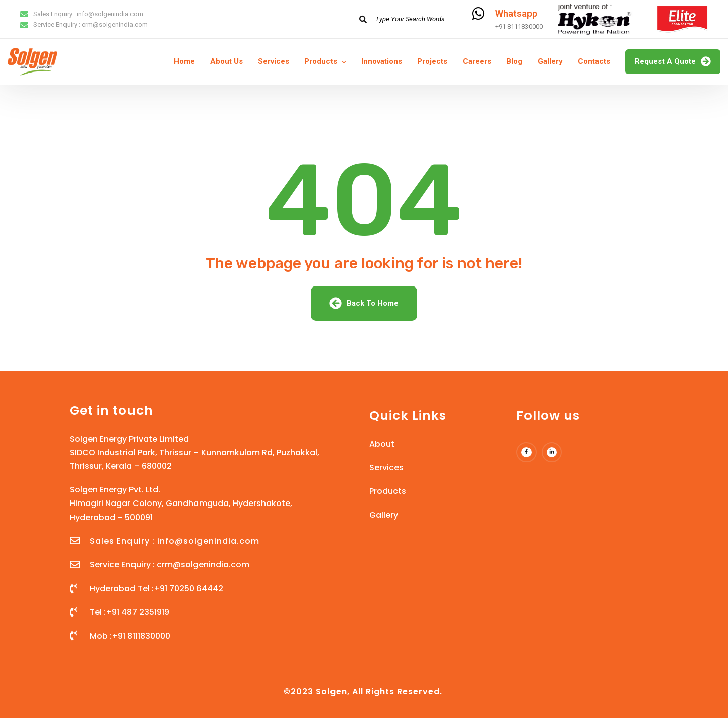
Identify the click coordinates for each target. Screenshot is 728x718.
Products (321, 61)
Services (274, 61)
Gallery (550, 61)
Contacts (594, 61)
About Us (226, 61)
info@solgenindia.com (110, 14)
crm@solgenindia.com (115, 24)
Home (184, 61)
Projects (432, 61)
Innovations (382, 61)
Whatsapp (516, 13)
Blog (514, 61)
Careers (477, 61)
